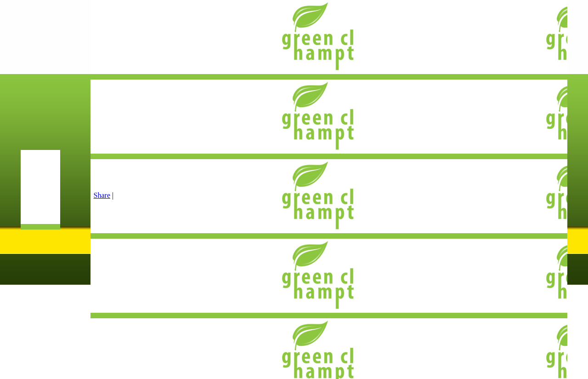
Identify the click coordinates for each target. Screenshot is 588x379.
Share (102, 195)
